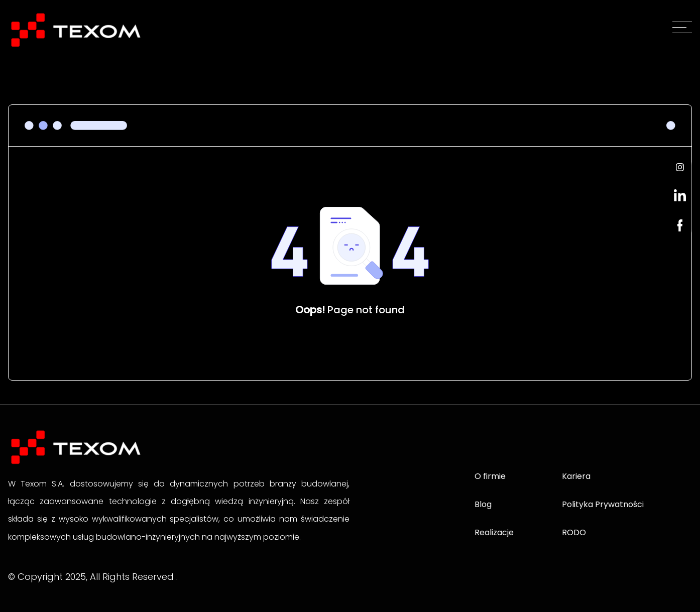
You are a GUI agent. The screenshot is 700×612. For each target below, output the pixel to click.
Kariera (576, 476)
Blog (483, 504)
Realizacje (494, 532)
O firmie (490, 476)
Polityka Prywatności (603, 504)
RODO (574, 532)
